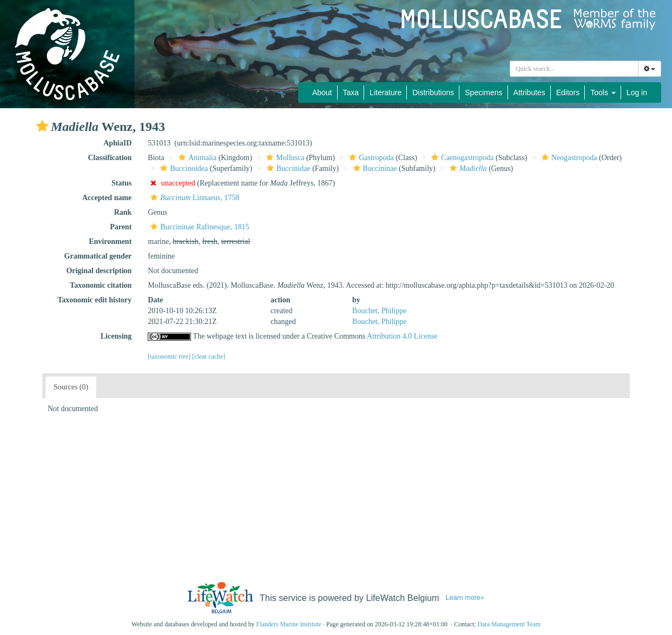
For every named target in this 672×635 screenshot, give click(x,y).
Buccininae (374, 168)
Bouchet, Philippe (379, 311)
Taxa (351, 92)
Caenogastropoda (461, 158)
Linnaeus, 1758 (193, 198)
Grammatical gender (98, 256)
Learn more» (465, 598)
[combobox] (574, 69)
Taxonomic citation (101, 285)
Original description (99, 271)
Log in (637, 92)
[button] (42, 126)
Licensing (116, 336)
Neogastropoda (568, 158)
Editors (568, 92)
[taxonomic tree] (169, 356)
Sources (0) (71, 387)
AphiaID (117, 143)
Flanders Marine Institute (289, 624)
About (322, 92)
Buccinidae (287, 168)
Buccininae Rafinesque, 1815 (198, 227)
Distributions (433, 92)
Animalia (196, 158)
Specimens (483, 92)
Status (121, 183)
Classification (110, 158)
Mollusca (284, 158)
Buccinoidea (183, 168)
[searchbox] (576, 69)
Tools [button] (603, 92)
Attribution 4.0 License (402, 336)
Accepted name (107, 198)
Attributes (529, 92)
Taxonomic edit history (94, 300)
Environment (110, 242)
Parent (121, 227)
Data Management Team (509, 624)
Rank (123, 212)
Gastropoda (370, 158)
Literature (386, 92)
